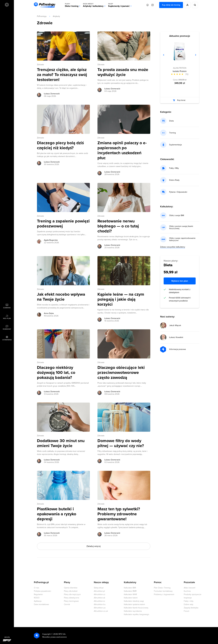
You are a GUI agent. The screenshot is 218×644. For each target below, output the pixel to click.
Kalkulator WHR (130, 594)
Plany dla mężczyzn (72, 594)
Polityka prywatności (42, 591)
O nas (36, 588)
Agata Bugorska (51, 240)
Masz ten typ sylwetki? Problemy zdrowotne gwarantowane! (119, 514)
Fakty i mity (189, 601)
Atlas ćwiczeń (190, 588)
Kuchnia (187, 591)
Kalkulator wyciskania (133, 611)
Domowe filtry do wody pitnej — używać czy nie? (121, 443)
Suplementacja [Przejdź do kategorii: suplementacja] (175, 145)
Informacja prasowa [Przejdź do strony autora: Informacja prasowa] (177, 349)
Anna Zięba (49, 313)
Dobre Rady (174, 180)
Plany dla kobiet (71, 591)
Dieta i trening (72, 5)
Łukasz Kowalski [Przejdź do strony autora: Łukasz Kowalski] (176, 337)
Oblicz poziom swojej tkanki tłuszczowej (181, 227)
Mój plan (7, 318)
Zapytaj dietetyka (191, 608)
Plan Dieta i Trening (162, 588)
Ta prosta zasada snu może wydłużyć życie (123, 72)
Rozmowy (7, 329)
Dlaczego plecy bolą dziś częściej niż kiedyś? (60, 145)
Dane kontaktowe (41, 604)
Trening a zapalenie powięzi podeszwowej (63, 224)
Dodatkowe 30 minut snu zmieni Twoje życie (61, 443)
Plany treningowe (71, 601)
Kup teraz (181, 100)
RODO (37, 598)
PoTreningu (42, 16)
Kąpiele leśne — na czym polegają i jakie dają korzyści (121, 299)
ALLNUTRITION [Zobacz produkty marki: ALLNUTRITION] (180, 68)
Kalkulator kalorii (131, 598)
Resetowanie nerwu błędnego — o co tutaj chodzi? (118, 226)
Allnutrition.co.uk (101, 611)
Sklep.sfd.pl (99, 588)
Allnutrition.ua (100, 608)
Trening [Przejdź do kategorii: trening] (172, 133)
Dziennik (7, 308)
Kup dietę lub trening (171, 5)
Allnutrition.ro (99, 601)
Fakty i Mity (174, 168)
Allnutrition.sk (99, 598)
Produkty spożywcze (193, 594)
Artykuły (56, 16)
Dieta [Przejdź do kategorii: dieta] (171, 121)
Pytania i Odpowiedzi (178, 192)
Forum (187, 611)
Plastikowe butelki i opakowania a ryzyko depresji (57, 514)
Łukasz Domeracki (52, 94)
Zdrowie (40, 65)
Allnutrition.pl (99, 591)
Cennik (67, 604)
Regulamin (38, 594)
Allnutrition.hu (100, 604)
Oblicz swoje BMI (177, 215)
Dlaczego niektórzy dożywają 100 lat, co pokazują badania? (56, 373)
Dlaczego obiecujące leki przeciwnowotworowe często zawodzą (121, 373)
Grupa (7, 637)
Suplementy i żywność (119, 5)
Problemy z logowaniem (164, 594)
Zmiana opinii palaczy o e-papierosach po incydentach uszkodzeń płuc (122, 150)
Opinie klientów (71, 588)
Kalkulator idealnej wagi (134, 601)
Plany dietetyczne (72, 598)
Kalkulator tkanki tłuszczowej (136, 608)
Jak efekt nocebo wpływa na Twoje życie (61, 297)
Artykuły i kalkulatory (93, 5)
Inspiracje (188, 598)
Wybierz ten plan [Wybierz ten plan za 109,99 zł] (180, 281)
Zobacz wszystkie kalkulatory (173, 247)
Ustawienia (7, 340)
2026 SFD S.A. (60, 634)
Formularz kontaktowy (163, 591)
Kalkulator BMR (130, 591)
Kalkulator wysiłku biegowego (136, 614)
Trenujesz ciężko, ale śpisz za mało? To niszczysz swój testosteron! (62, 75)
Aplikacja (38, 601)
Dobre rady (189, 604)
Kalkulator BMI (130, 588)
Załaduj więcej (94, 546)
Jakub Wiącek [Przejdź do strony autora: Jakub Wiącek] (175, 325)
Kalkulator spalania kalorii (134, 604)
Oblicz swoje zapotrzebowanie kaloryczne (182, 239)
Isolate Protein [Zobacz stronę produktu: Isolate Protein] (180, 71)
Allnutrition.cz (100, 594)
